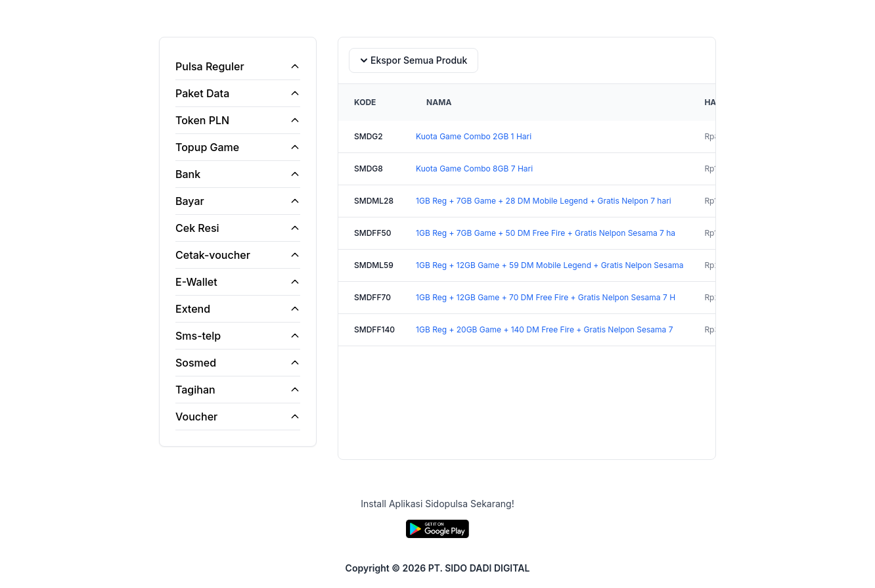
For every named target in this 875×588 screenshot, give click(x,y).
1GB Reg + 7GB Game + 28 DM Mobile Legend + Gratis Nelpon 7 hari (544, 201)
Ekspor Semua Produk (412, 60)
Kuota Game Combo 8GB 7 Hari (474, 169)
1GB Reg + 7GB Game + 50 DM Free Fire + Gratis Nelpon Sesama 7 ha (546, 233)
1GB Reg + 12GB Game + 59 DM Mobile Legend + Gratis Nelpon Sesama (550, 265)
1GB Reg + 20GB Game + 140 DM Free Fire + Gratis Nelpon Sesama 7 (544, 329)
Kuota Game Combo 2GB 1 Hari (474, 136)
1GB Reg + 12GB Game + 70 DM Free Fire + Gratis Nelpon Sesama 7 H (546, 297)
